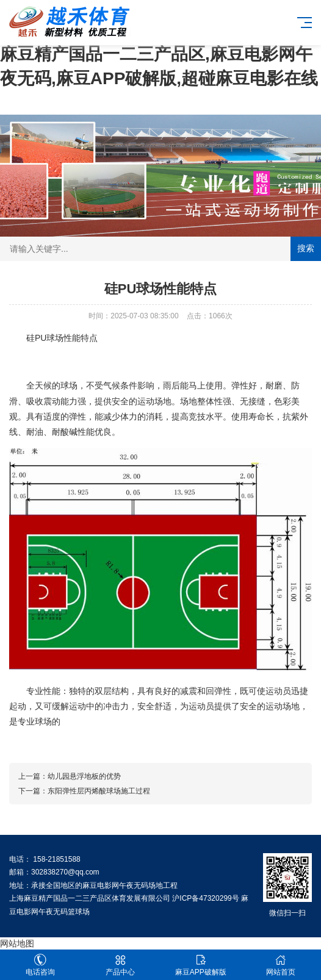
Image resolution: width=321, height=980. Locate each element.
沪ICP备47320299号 (205, 898)
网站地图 (17, 943)
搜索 (306, 248)
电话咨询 (40, 965)
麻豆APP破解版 (201, 965)
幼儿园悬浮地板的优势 (84, 776)
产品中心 (121, 965)
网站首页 (281, 965)
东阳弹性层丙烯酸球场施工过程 (99, 791)
